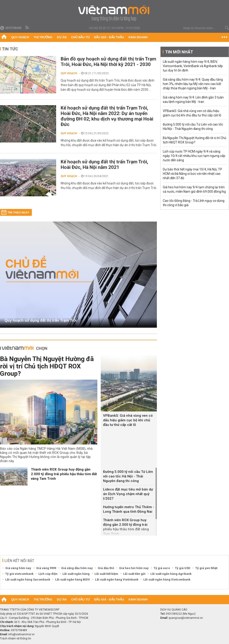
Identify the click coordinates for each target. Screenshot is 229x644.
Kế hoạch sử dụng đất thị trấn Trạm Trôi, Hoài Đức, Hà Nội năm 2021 (104, 164)
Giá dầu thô (106, 568)
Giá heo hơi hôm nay (134, 568)
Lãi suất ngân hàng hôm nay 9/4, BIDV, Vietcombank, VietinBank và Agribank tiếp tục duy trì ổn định (193, 66)
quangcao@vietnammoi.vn (186, 618)
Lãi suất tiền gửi (134, 574)
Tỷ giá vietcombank (19, 574)
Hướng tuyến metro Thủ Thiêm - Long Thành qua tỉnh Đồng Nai (129, 509)
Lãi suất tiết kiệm (106, 574)
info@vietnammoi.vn (21, 634)
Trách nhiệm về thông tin (16, 639)
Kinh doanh (138, 37)
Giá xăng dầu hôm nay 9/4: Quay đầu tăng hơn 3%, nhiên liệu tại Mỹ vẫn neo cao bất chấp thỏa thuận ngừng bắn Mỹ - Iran (193, 84)
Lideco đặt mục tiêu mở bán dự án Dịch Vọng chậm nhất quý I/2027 (128, 494)
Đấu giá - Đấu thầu (109, 37)
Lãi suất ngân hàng (76, 574)
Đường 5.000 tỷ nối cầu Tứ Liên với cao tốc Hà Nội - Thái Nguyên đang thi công (128, 476)
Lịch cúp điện (48, 574)
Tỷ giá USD (183, 568)
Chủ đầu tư (80, 37)
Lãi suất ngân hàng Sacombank (28, 580)
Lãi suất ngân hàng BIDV (73, 580)
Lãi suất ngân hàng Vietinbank (117, 580)
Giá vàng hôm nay (18, 568)
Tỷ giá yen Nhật (206, 568)
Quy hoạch (20, 37)
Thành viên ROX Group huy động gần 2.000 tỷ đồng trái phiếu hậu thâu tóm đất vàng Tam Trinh (64, 474)
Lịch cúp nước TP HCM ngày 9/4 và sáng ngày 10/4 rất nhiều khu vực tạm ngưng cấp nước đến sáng (194, 156)
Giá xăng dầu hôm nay (77, 568)
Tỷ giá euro (162, 568)
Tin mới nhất (179, 52)
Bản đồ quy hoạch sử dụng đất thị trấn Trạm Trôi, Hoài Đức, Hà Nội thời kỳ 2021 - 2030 (108, 62)
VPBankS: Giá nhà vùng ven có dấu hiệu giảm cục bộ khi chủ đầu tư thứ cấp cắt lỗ (128, 420)
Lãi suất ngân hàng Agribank (171, 574)
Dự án (62, 37)
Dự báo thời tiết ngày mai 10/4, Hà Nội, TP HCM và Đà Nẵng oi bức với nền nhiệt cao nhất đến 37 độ (192, 174)
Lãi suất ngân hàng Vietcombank (167, 580)
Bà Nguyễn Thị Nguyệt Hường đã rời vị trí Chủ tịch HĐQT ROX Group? (47, 366)
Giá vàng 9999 (46, 568)
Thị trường (43, 37)
